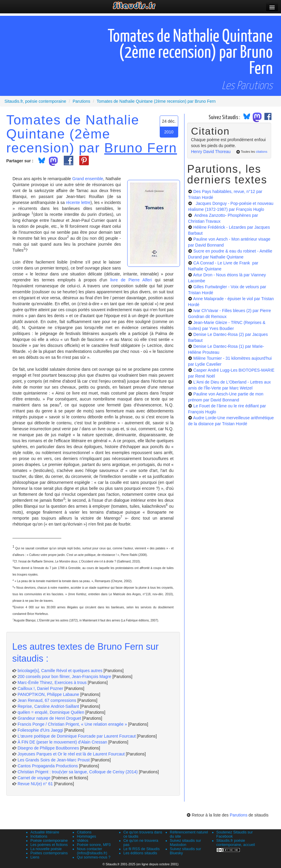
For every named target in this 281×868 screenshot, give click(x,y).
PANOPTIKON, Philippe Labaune (48, 694)
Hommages (86, 836)
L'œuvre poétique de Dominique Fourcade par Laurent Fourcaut (77, 736)
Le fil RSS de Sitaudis (142, 849)
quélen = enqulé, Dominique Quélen (51, 712)
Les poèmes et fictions (49, 845)
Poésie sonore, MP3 (94, 845)
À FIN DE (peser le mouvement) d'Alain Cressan (62, 742)
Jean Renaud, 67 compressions (47, 700)
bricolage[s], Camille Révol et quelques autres (60, 671)
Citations (84, 832)
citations (261, 152)
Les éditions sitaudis (140, 853)
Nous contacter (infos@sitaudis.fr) (92, 851)
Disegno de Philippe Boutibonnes (48, 748)
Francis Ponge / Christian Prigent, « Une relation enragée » (72, 724)
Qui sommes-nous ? (94, 857)
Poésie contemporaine (49, 841)
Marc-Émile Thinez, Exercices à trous (52, 682)
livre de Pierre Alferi (131, 280)
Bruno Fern (141, 148)
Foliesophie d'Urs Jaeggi (40, 730)
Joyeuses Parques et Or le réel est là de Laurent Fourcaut (72, 754)
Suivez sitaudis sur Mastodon (185, 843)
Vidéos (83, 841)
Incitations (39, 836)
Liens (35, 857)
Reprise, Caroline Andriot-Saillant (48, 706)
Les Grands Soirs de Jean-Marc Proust (54, 760)
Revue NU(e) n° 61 (35, 784)
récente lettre (78, 202)
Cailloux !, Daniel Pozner (40, 688)
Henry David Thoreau (211, 152)
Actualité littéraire (45, 832)
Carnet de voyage (34, 778)
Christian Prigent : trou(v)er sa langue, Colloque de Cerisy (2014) (78, 772)
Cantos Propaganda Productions (48, 766)
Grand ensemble (88, 179)
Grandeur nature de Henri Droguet (49, 718)
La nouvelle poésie (46, 849)
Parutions (239, 815)
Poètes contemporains (49, 853)
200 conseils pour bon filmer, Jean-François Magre (64, 677)
